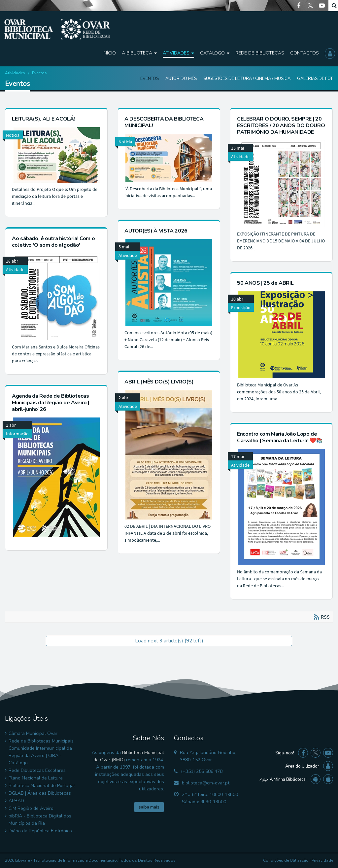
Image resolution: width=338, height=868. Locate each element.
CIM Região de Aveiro (31, 808)
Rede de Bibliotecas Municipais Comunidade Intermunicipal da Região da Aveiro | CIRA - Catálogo (41, 752)
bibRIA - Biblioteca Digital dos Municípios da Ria (40, 820)
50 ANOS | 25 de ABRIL (265, 283)
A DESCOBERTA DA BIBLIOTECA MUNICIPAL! (164, 122)
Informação (17, 434)
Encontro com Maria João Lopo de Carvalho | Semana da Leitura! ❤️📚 (280, 437)
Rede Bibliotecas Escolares (37, 770)
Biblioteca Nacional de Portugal (42, 786)
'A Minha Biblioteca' (283, 779)
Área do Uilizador (302, 766)
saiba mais (149, 807)
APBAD (16, 801)
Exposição (241, 307)
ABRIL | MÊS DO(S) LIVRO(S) (159, 382)
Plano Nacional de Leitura (36, 778)
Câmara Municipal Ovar (33, 733)
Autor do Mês (181, 79)
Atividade (240, 157)
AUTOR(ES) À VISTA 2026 (156, 231)
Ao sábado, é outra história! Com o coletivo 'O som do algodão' (53, 242)
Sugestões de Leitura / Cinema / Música (247, 79)
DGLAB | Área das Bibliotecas (40, 793)
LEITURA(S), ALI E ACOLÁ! (43, 119)
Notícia (13, 135)
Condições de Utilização (286, 860)
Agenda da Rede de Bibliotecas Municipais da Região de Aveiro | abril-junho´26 (51, 403)
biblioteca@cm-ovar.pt (206, 783)
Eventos (150, 79)
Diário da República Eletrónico (40, 831)
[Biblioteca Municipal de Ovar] (57, 29)
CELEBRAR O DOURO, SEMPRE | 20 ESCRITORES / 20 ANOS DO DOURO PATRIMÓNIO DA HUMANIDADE (281, 126)
